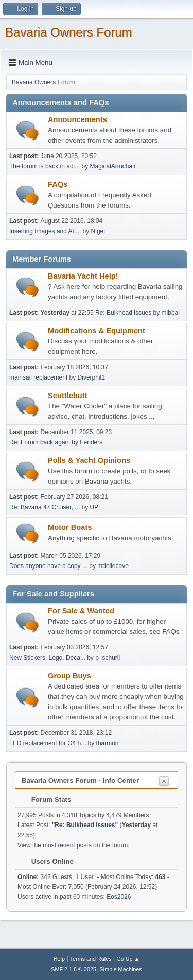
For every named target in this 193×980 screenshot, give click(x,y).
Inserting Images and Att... (45, 231)
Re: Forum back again (40, 442)
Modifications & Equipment (97, 331)
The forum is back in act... (45, 166)
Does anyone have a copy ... (48, 566)
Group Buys (69, 676)
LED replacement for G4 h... (48, 743)
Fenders (91, 442)
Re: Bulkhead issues (123, 313)
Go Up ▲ (128, 959)
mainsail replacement (38, 377)
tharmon (108, 743)
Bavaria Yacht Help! (83, 276)
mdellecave (113, 566)
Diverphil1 (91, 377)
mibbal (171, 313)
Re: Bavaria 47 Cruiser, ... (45, 507)
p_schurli (108, 658)
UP (94, 507)
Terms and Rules (91, 959)
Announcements (77, 119)
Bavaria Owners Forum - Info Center (80, 780)
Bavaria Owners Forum (69, 32)
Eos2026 (119, 897)
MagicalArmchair (113, 166)
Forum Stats (46, 800)
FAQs (58, 184)
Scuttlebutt (68, 396)
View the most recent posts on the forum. (74, 845)
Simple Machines (121, 969)
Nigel (98, 231)
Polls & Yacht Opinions (89, 460)
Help (59, 959)
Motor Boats (70, 527)
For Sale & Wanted (81, 611)
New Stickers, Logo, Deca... (47, 658)
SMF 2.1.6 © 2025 (74, 969)
